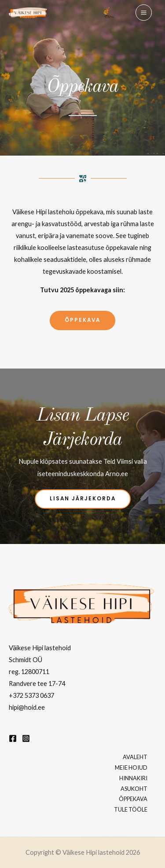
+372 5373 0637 (31, 695)
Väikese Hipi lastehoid (40, 648)
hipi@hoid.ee (27, 707)
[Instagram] (26, 738)
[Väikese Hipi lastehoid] (28, 13)
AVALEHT (135, 757)
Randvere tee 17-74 (37, 684)
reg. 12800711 (29, 672)
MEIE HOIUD (131, 767)
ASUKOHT (134, 789)
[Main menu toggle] (144, 13)
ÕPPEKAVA (133, 799)
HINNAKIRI (133, 778)
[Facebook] (13, 738)
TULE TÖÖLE (131, 809)
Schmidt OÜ (26, 660)
